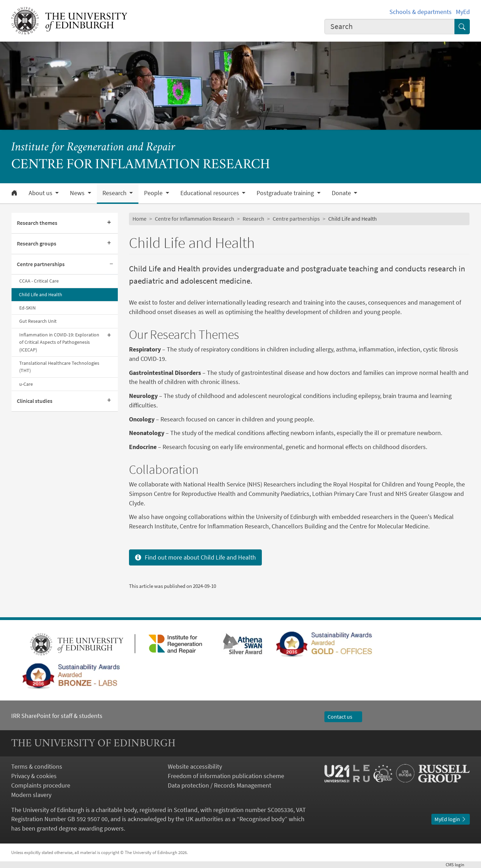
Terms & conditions (37, 766)
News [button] (78, 193)
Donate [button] (342, 193)
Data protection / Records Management (220, 785)
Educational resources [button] (210, 193)
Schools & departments (421, 12)
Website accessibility (195, 766)
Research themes (37, 223)
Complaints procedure (41, 785)
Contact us (343, 717)
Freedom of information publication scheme (226, 776)
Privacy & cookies (34, 776)
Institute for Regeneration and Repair (93, 148)
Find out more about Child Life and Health (195, 557)
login (458, 865)
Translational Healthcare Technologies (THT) (59, 367)
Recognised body (262, 819)
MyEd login (451, 819)
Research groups (37, 244)
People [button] (154, 193)
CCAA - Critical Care (39, 281)
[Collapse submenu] (112, 265)
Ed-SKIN (27, 308)
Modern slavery (31, 795)
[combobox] (390, 27)
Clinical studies (35, 401)
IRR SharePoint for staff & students (57, 716)
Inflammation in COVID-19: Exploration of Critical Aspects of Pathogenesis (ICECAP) (59, 342)
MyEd (463, 12)
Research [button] (115, 193)
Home (139, 219)
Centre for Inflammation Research (195, 219)
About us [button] (41, 193)
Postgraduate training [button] (286, 193)
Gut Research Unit (38, 321)
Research (253, 219)
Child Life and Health (41, 294)
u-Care (26, 384)
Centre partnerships (41, 264)
